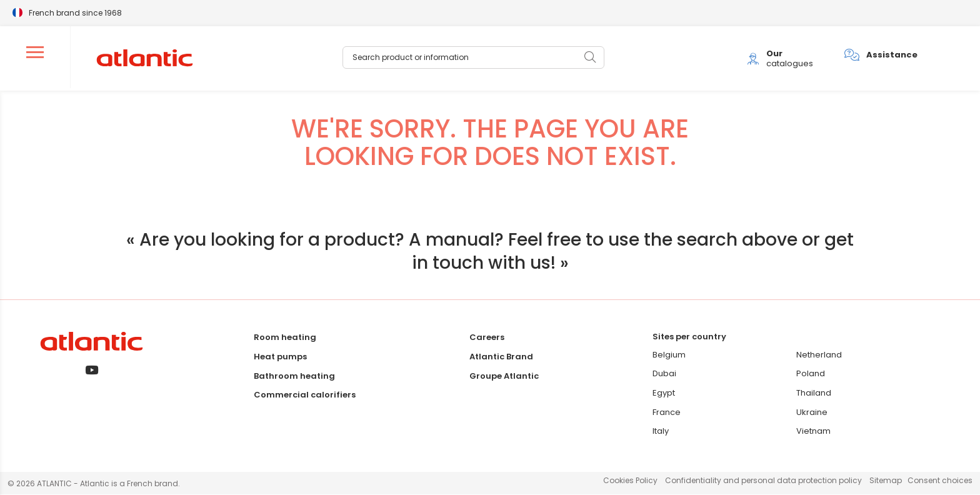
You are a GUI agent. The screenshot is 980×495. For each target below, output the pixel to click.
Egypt (664, 393)
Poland (811, 375)
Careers (487, 338)
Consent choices (940, 482)
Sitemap (886, 482)
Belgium (669, 355)
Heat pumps (280, 357)
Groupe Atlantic (504, 377)
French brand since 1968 (75, 12)
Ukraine (812, 413)
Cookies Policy (630, 482)
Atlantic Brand (501, 357)
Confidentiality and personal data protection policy (763, 482)
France (667, 413)
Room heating (285, 338)
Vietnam (813, 432)
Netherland (819, 355)
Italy (661, 432)
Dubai (664, 375)
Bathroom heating (294, 377)
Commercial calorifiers (305, 396)
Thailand (814, 393)
